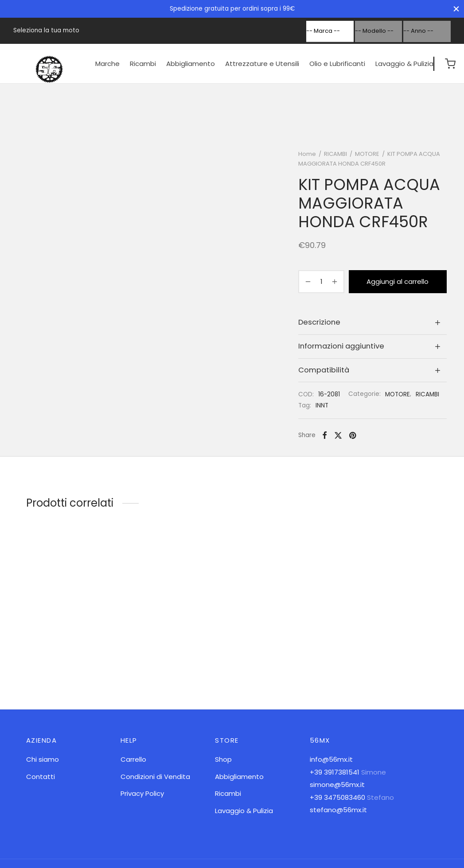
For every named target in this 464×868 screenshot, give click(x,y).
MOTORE (367, 154)
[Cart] (450, 64)
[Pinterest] (353, 435)
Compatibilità (324, 370)
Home (307, 154)
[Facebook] (325, 435)
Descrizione (319, 322)
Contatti (41, 777)
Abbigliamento (191, 64)
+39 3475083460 (337, 797)
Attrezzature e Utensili (262, 64)
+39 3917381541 (335, 772)
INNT (322, 405)
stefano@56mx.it (338, 810)
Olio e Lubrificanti (337, 64)
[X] (338, 435)
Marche (107, 64)
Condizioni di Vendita (155, 777)
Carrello (133, 759)
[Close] (456, 9)
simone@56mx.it (337, 785)
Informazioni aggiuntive (341, 346)
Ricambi (143, 64)
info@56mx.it (331, 759)
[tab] (372, 323)
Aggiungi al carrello (398, 281)
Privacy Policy (142, 793)
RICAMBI (335, 154)
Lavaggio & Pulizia (404, 64)
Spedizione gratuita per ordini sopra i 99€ (232, 9)
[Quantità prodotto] (321, 282)
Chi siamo (43, 759)
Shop (223, 759)
